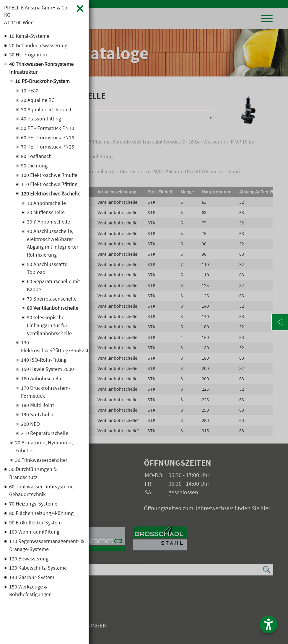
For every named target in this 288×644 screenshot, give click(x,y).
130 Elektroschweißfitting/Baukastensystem (53, 350)
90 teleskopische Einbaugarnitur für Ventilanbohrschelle (49, 328)
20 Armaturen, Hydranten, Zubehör (44, 451)
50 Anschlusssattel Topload (48, 271)
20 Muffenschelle (46, 215)
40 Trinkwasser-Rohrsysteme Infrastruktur (41, 69)
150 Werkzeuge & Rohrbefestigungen (30, 596)
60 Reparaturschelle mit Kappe (53, 288)
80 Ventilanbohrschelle (53, 311)
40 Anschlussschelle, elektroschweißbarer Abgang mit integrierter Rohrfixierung (53, 245)
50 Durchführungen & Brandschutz (33, 478)
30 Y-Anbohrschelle (48, 224)
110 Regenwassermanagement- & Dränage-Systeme (47, 550)
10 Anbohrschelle (46, 205)
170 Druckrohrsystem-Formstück (46, 396)
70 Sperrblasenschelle (52, 302)
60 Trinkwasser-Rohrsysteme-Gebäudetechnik (42, 495)
